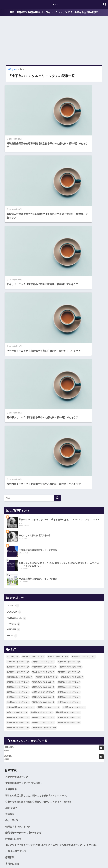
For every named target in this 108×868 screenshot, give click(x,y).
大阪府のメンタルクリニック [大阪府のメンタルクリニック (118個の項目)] (47, 412)
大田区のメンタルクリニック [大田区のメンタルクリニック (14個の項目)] (69, 407)
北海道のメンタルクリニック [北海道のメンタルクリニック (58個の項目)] (18, 402)
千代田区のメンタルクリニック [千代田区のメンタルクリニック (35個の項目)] (44, 402)
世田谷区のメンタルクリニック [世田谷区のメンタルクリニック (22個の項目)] (84, 392)
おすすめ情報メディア (17, 512)
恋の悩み (8, 491)
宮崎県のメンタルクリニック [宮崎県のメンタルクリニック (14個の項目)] (43, 417)
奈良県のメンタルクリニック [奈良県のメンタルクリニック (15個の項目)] (72, 412)
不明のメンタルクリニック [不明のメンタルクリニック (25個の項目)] (58, 392)
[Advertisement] (54, 41)
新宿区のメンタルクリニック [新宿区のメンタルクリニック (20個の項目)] (43, 432)
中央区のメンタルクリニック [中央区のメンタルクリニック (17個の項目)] (18, 397)
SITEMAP (88, 860)
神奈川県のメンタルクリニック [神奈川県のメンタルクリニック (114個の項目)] (68, 447)
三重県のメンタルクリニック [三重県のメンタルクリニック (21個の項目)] (33, 392)
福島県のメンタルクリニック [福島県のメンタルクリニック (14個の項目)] (43, 453)
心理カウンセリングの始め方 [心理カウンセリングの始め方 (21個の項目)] (43, 427)
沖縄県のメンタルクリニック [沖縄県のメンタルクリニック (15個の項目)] (48, 442)
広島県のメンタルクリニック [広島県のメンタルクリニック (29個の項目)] (69, 422)
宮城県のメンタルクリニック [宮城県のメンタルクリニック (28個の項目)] (18, 417)
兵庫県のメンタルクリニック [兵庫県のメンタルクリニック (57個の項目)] (69, 397)
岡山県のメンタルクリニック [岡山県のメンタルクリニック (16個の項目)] (18, 422)
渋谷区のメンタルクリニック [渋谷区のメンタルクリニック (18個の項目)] (74, 442)
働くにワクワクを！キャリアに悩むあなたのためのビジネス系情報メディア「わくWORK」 (50, 584)
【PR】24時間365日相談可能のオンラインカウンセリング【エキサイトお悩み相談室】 (54, 12)
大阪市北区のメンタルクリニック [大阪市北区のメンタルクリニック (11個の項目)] (20, 412)
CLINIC (13, 340)
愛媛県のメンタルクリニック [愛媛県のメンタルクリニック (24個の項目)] (69, 427)
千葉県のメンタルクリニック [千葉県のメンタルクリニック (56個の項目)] (71, 402)
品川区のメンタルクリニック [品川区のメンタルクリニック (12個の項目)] (18, 407)
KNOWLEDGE (17, 353)
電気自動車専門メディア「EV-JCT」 (25, 518)
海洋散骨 (10, 550)
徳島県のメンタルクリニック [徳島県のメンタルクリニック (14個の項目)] (18, 427)
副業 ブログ (12, 544)
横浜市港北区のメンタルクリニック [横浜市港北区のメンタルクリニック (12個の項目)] (20, 442)
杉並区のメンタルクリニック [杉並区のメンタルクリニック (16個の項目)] (18, 437)
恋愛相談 (10, 598)
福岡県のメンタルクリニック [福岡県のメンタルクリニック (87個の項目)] (18, 453)
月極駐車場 (11, 525)
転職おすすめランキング (18, 563)
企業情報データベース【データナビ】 (26, 569)
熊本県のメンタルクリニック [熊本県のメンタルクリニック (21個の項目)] (42, 447)
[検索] (57, 232)
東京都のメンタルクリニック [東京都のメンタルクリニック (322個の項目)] (43, 437)
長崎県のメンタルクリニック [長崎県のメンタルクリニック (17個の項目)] (43, 458)
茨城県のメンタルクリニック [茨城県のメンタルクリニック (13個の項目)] (18, 458)
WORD (15, 359)
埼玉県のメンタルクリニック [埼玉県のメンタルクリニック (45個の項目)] (43, 407)
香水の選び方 (13, 556)
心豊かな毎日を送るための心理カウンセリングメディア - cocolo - (41, 537)
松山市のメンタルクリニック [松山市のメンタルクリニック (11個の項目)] (69, 437)
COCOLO (14, 347)
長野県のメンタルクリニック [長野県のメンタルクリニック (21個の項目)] (69, 458)
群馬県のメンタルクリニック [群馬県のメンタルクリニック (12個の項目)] (69, 453)
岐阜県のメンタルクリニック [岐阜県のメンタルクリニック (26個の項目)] (69, 417)
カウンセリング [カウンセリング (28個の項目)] (13, 392)
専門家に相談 (13, 605)
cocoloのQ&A (75, 860)
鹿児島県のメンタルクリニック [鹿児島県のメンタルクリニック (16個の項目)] (44, 463)
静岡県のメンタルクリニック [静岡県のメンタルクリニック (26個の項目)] (18, 463)
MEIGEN (14, 365)
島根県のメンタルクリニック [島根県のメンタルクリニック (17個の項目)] (43, 422)
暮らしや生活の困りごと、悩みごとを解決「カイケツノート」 (39, 531)
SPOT (12, 371)
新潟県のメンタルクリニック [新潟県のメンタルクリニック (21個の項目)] (69, 432)
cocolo (54, 4)
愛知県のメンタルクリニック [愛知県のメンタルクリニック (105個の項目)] (18, 432)
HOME (54, 855)
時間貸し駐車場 (14, 575)
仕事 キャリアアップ (16, 592)
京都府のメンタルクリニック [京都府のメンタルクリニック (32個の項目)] (43, 397)
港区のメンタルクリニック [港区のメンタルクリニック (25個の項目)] (17, 447)
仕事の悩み (9, 482)
